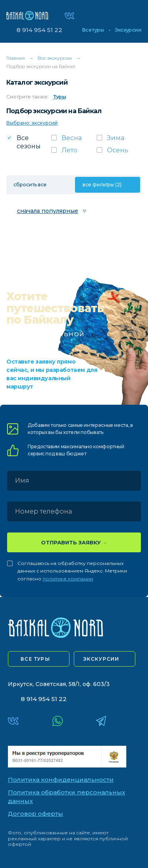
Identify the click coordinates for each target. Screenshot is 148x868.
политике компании (68, 579)
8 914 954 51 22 (39, 30)
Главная (16, 58)
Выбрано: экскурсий (32, 123)
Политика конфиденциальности (61, 780)
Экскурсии (128, 30)
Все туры (93, 30)
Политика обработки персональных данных (67, 797)
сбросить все (30, 185)
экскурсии (101, 659)
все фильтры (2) (102, 185)
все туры (35, 659)
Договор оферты (36, 814)
